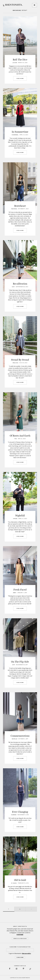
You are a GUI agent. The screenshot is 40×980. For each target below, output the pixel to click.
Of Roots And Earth (20, 436)
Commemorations (20, 736)
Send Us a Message (20, 939)
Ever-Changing (20, 812)
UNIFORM (20, 935)
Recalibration (20, 284)
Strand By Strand (20, 360)
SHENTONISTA (13, 5)
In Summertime (20, 132)
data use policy (27, 953)
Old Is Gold (20, 880)
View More (20, 78)
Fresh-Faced (20, 590)
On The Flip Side (20, 662)
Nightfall (20, 515)
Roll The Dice (20, 60)
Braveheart (20, 206)
